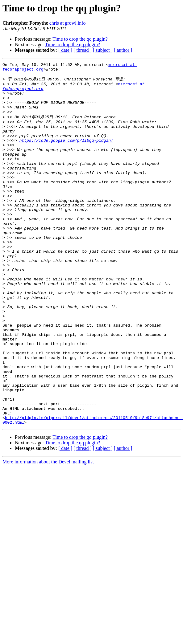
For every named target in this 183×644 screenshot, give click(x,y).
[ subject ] (103, 50)
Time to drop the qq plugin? (80, 39)
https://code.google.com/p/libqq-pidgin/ (66, 155)
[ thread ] (83, 50)
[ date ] (65, 50)
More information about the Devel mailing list (48, 533)
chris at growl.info (68, 23)
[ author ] (123, 50)
